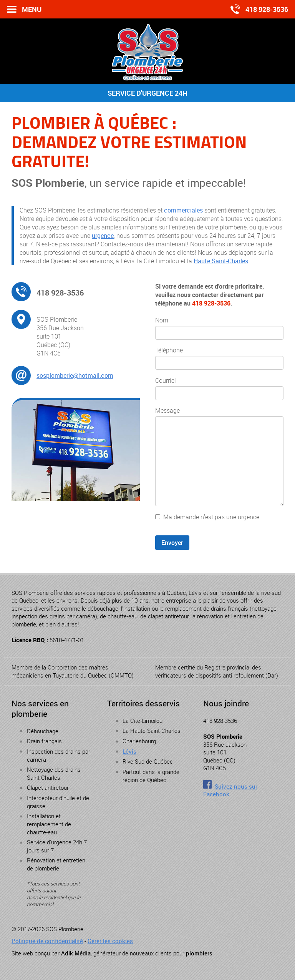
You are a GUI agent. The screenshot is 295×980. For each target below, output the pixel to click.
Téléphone (169, 350)
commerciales (183, 210)
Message (167, 410)
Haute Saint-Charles (221, 261)
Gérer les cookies (110, 941)
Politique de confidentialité (47, 941)
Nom (162, 320)
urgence (103, 236)
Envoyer (172, 543)
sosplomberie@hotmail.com (75, 375)
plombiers (199, 953)
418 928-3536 (60, 293)
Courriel (166, 380)
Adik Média (76, 953)
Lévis (129, 751)
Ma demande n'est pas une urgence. (212, 517)
